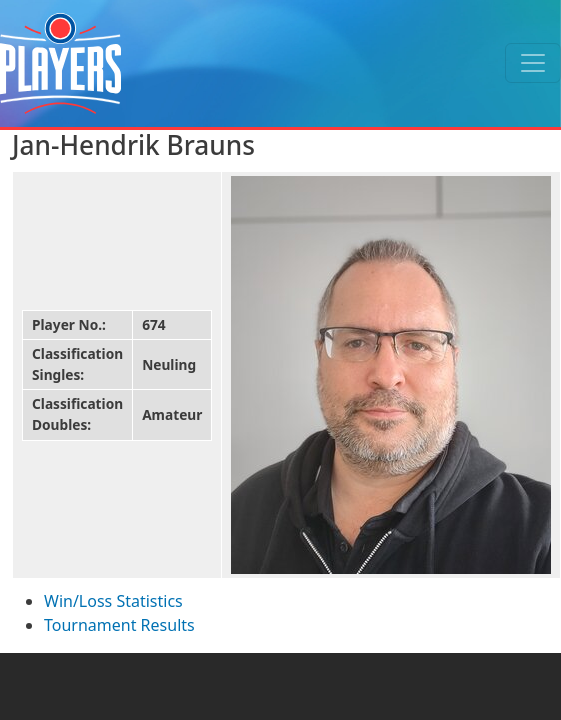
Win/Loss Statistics (113, 601)
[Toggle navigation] (533, 63)
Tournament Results (119, 625)
